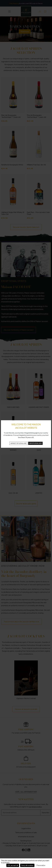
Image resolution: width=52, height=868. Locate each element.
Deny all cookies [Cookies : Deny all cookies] (27, 865)
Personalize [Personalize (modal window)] (41, 865)
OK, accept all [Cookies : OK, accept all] (13, 865)
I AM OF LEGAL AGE (35, 443)
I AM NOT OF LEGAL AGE (18, 443)
